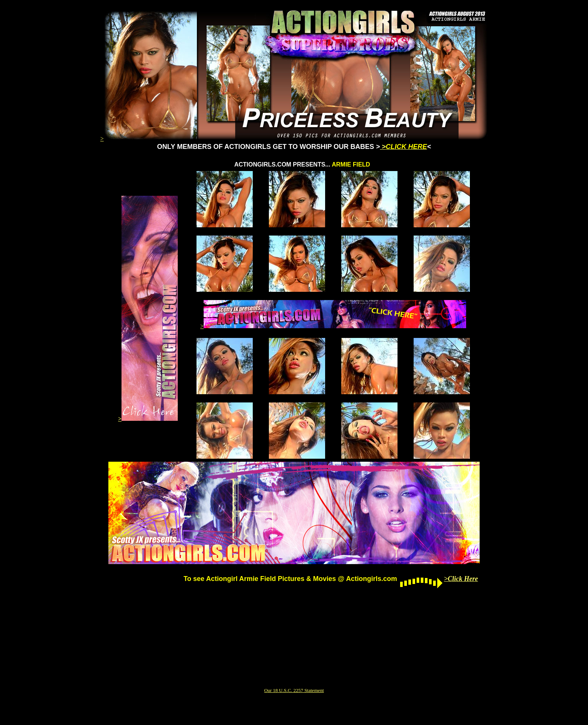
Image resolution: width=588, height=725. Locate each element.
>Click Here (461, 579)
